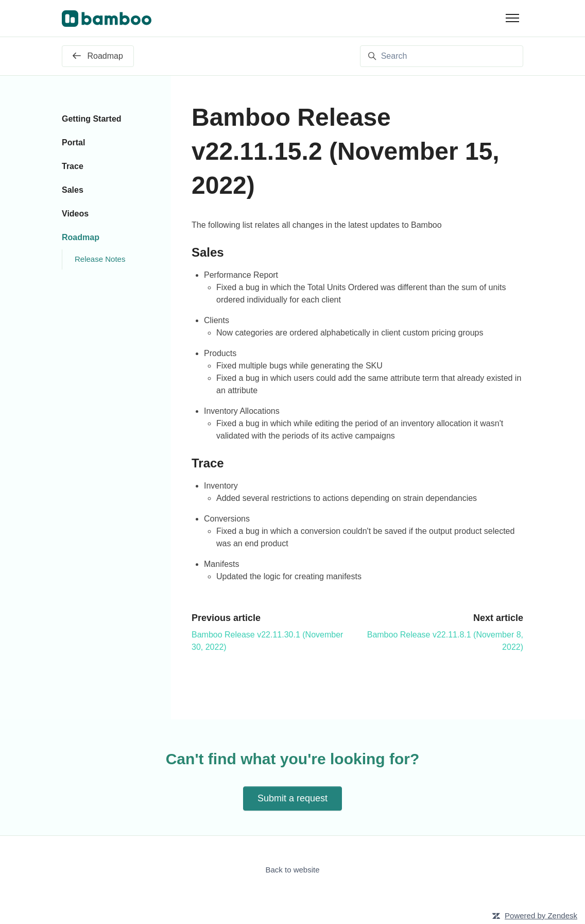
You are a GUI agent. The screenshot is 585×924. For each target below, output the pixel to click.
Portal (73, 142)
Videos (75, 214)
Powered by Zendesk (541, 915)
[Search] (442, 56)
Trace (73, 166)
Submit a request (292, 798)
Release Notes (100, 259)
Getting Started (92, 119)
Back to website (292, 870)
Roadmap (81, 237)
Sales (73, 190)
